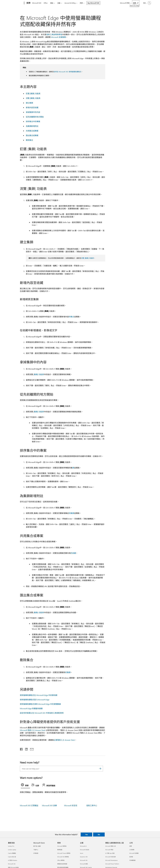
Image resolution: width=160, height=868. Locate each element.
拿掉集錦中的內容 (33, 112)
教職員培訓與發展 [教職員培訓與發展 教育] (62, 864)
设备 (59, 3)
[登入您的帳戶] (147, 3)
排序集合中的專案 (33, 121)
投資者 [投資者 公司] (131, 857)
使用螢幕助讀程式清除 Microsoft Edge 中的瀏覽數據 (40, 704)
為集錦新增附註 (32, 126)
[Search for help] (136, 3)
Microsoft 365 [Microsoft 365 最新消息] (12, 864)
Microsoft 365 (37, 3)
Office (46, 3)
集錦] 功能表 (39, 374)
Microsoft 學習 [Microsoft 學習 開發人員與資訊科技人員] (109, 850)
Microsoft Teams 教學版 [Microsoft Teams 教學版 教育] (64, 853)
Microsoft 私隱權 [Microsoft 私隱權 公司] (134, 853)
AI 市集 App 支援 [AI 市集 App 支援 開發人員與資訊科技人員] (110, 853)
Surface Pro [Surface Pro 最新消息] (11, 846)
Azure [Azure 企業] (82, 853)
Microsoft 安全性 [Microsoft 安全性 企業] (85, 850)
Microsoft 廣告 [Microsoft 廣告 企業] (84, 864)
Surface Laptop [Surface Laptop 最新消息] (12, 850)
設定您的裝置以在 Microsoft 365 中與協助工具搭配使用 (42, 713)
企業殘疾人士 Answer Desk (64, 740)
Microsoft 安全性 (71, 805)
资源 (81, 3)
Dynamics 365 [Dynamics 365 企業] (84, 857)
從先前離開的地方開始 (35, 117)
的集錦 (71, 513)
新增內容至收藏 (32, 107)
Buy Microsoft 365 (93, 3)
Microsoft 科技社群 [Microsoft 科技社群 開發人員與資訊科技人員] (110, 857)
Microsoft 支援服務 (58, 37)
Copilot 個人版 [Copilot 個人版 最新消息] (12, 857)
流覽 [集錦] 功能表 (33, 98)
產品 (52, 3)
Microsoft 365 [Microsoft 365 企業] (84, 860)
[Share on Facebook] (21, 749)
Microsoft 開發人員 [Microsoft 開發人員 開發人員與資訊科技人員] (110, 846)
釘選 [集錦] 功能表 (33, 93)
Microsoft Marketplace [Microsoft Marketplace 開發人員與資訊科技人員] (111, 860)
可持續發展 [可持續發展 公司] (132, 860)
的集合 (71, 317)
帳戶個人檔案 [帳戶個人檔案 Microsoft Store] (37, 846)
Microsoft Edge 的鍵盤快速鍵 (31, 708)
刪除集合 (30, 140)
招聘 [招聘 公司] (131, 846)
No (99, 835)
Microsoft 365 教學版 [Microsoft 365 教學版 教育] (63, 857)
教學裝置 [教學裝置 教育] (60, 850)
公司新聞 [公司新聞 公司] (132, 850)
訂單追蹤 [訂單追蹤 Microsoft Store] (36, 853)
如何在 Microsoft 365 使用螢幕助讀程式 (67, 72)
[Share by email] (31, 749)
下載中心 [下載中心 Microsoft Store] (36, 850)
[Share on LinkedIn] (25, 749)
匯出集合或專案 (32, 135)
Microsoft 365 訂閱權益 (29, 805)
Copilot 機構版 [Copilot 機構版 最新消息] (12, 853)
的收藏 (73, 553)
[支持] (28, 3)
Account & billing (70, 3)
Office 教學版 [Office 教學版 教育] (61, 860)
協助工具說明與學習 (54, 34)
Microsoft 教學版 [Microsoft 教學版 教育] (62, 846)
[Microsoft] (16, 3)
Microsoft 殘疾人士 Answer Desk (33, 730)
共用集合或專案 (32, 131)
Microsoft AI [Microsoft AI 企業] (83, 846)
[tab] (25, 785)
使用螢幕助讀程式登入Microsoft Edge (35, 700)
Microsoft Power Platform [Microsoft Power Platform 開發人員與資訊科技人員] (112, 864)
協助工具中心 (92, 805)
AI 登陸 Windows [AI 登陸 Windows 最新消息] (13, 860)
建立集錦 (29, 103)
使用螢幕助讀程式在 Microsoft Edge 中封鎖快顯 (39, 695)
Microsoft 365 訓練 (49, 805)
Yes (86, 835)
